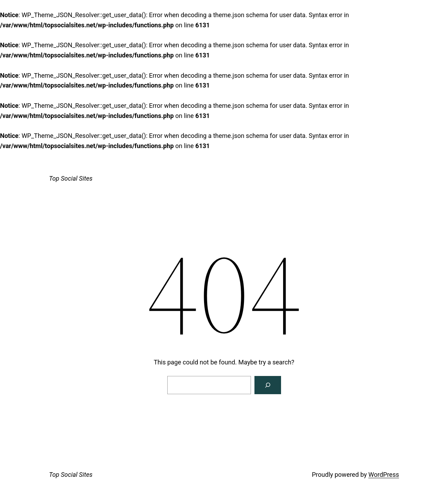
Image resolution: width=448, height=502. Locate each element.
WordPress (384, 475)
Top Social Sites (71, 178)
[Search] (268, 385)
